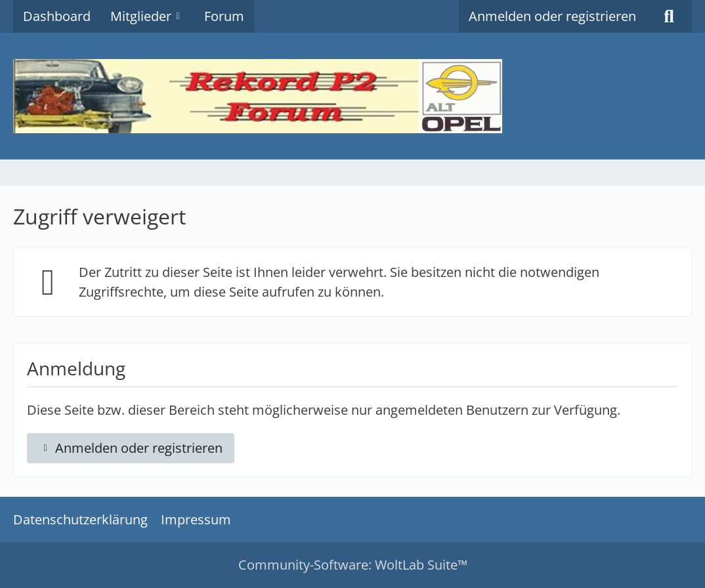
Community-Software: (353, 565)
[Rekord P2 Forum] (352, 96)
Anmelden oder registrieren (552, 16)
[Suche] (669, 16)
